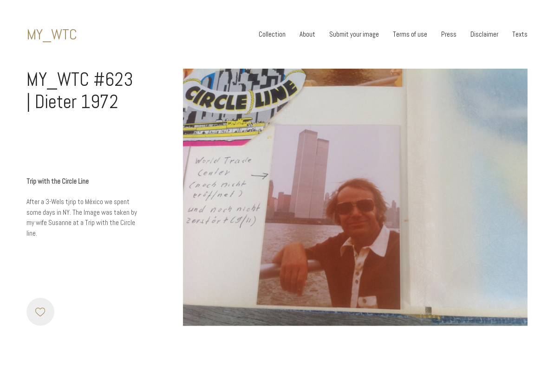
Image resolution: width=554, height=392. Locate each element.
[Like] (40, 312)
